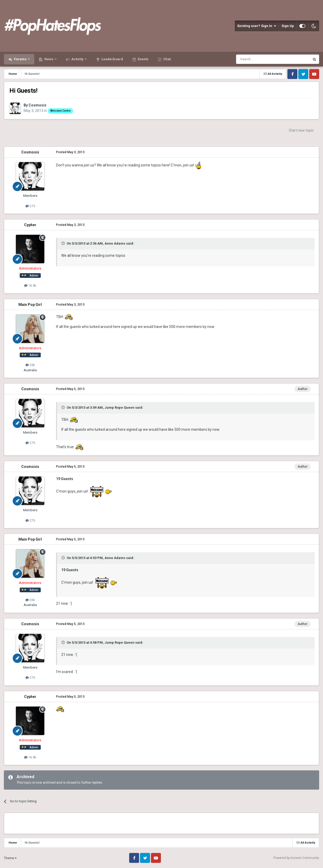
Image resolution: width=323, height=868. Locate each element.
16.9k (30, 285)
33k (30, 365)
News (49, 59)
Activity (77, 59)
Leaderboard (112, 59)
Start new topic (301, 130)
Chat (167, 59)
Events (143, 59)
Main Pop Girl (30, 305)
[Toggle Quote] (64, 243)
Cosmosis (37, 105)
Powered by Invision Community (296, 858)
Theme (10, 858)
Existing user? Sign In (257, 26)
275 (30, 206)
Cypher (30, 225)
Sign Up (288, 26)
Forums (20, 59)
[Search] (261, 59)
